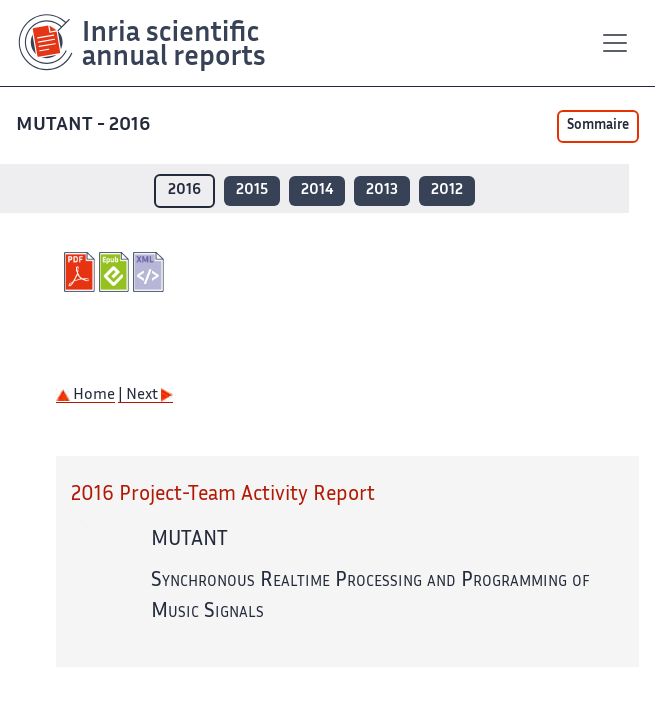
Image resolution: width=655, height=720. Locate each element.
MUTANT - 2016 (85, 125)
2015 (252, 190)
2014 (317, 190)
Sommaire (598, 126)
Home (85, 395)
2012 (447, 190)
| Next (145, 395)
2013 (382, 190)
